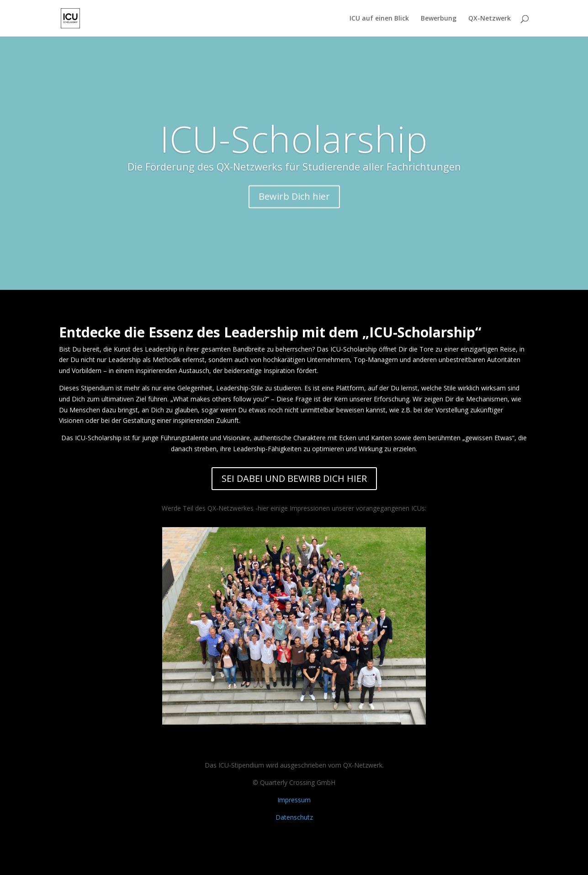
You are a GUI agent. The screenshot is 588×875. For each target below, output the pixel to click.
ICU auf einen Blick (379, 19)
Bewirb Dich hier (294, 206)
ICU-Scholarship (294, 148)
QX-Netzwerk (490, 19)
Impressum (294, 800)
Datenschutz (294, 817)
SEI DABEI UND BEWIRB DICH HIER (294, 478)
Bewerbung (439, 19)
